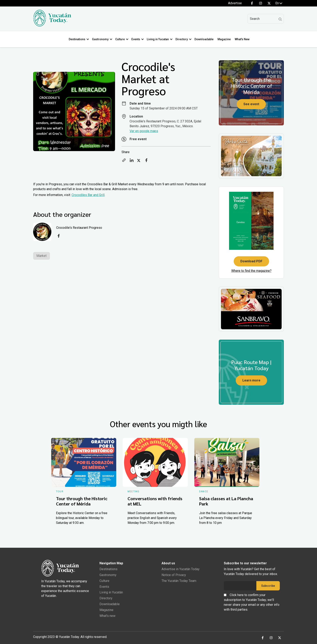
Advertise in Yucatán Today (181, 569)
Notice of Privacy (174, 575)
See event (251, 104)
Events (137, 39)
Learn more (251, 380)
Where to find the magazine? (251, 271)
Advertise (235, 3)
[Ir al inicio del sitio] (52, 25)
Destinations (78, 39)
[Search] (266, 19)
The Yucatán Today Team (179, 581)
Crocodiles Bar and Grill (88, 195)
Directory (182, 39)
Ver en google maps (144, 131)
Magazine (225, 39)
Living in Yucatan (159, 39)
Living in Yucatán (111, 592)
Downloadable (205, 39)
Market (42, 256)
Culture (121, 39)
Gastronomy (101, 39)
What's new (107, 616)
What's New (243, 39)
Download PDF (251, 261)
